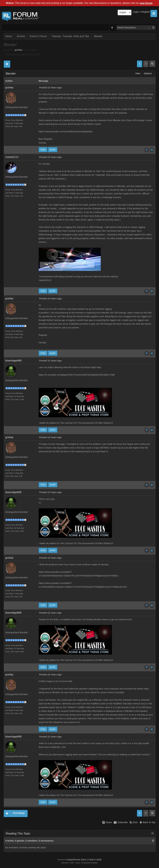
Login (136, 12)
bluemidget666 (13, 361)
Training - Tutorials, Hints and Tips (70, 36)
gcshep (18, 50)
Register (146, 12)
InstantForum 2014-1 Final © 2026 (84, 860)
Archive (21, 36)
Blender (98, 36)
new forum (146, 3)
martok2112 (12, 157)
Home (9, 36)
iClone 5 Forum (38, 36)
